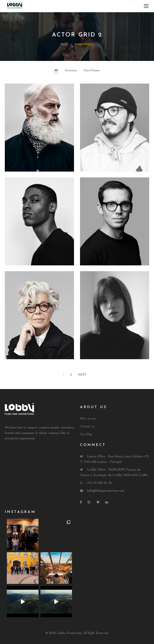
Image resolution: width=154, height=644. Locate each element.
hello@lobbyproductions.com (106, 491)
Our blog (86, 434)
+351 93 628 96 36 (99, 483)
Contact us (87, 427)
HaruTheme (92, 71)
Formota (71, 71)
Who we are (88, 419)
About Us (93, 407)
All (56, 71)
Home (64, 44)
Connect (93, 445)
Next (82, 375)
